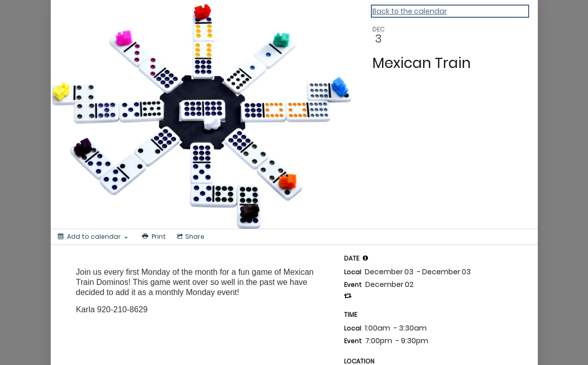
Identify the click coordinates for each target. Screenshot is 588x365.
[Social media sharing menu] (190, 237)
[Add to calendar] (93, 237)
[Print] (153, 237)
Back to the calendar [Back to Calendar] (410, 11)
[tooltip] (365, 258)
